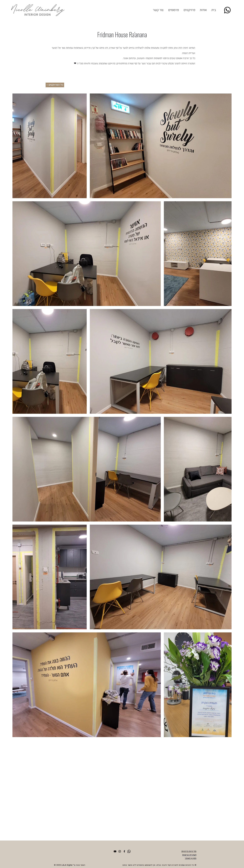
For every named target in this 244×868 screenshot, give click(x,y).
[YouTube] (115, 851)
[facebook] (124, 851)
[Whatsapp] (227, 10)
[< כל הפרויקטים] (55, 85)
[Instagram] (120, 851)
